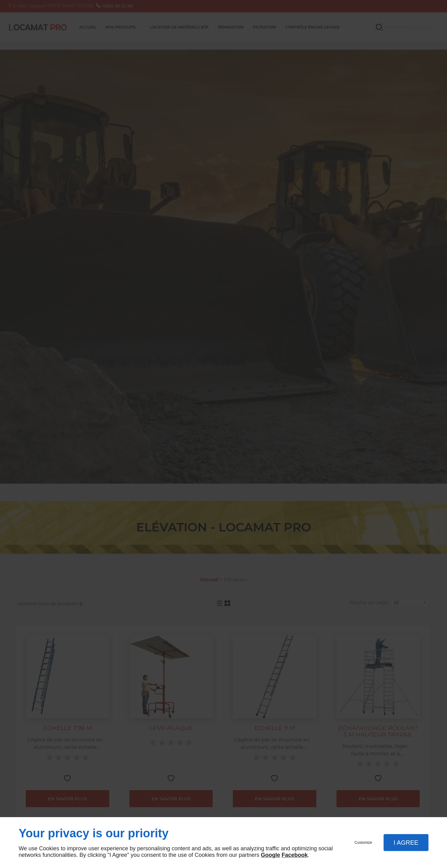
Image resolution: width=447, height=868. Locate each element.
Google (270, 855)
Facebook (295, 855)
